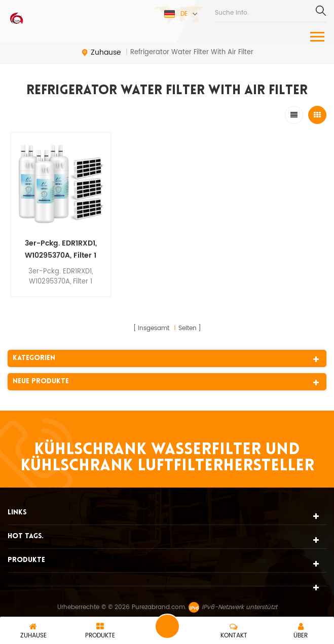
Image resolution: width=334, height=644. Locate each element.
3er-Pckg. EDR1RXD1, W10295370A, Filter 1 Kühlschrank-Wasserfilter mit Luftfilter (61, 250)
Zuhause (101, 53)
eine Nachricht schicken (167, 626)
